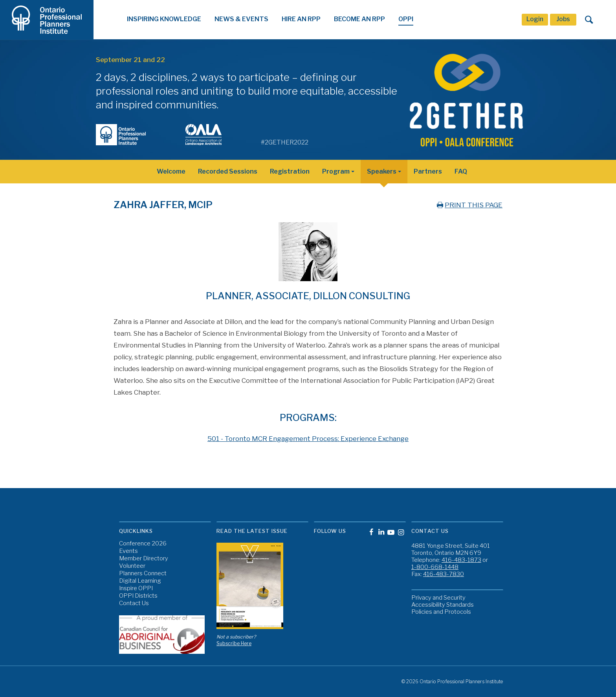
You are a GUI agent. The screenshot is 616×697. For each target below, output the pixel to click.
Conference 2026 (143, 544)
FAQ (461, 171)
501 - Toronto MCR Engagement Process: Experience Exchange (308, 439)
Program (336, 171)
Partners (428, 171)
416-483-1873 (461, 560)
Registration (290, 171)
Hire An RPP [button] (301, 19)
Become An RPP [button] (359, 19)
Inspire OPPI (136, 588)
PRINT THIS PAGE (469, 205)
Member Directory (144, 559)
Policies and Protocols (441, 612)
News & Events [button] (241, 19)
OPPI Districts (138, 596)
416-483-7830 (444, 574)
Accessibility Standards (443, 605)
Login (535, 19)
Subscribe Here (234, 643)
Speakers (382, 171)
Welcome (171, 171)
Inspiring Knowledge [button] (164, 19)
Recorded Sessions (228, 171)
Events (128, 551)
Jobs (563, 19)
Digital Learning (140, 581)
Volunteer (132, 566)
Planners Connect (143, 574)
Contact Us (134, 603)
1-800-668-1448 (435, 567)
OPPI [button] (406, 19)
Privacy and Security (438, 598)
